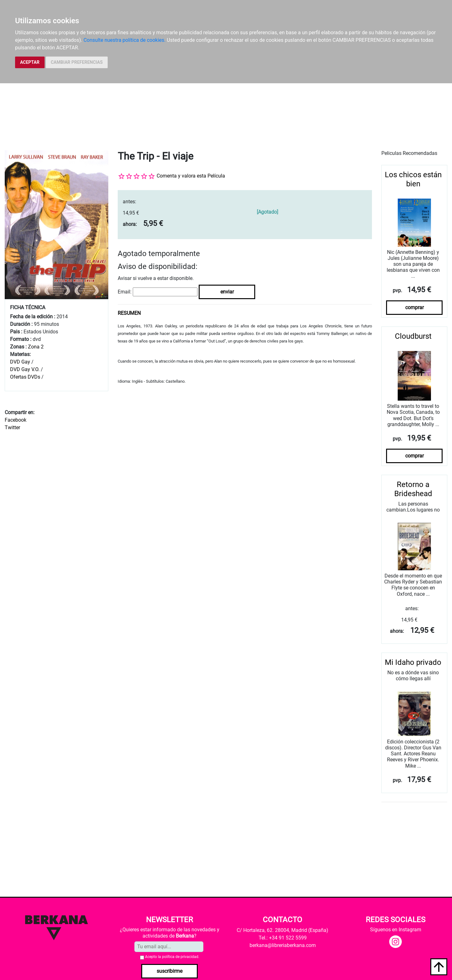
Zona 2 (36, 347)
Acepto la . (172, 957)
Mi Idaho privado (413, 662)
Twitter (12, 427)
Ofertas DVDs (25, 377)
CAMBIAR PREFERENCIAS (77, 62)
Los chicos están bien (413, 179)
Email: (125, 292)
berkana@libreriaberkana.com (283, 945)
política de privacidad (180, 957)
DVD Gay (20, 362)
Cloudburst (413, 336)
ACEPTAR (30, 62)
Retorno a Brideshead (413, 489)
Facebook (16, 420)
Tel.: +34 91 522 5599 (283, 938)
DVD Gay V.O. (25, 369)
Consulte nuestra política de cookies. (125, 40)
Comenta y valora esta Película (191, 176)
